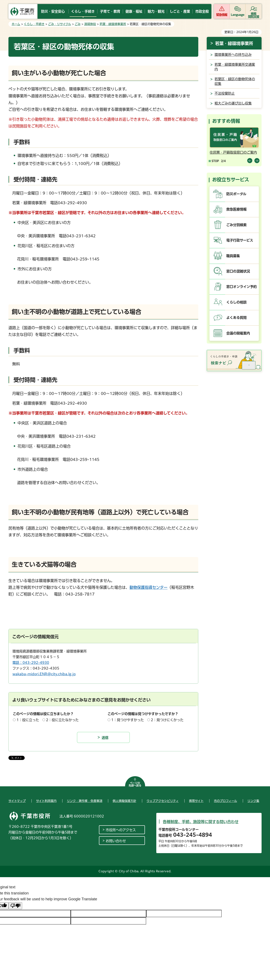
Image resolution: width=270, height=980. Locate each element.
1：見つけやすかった (128, 720)
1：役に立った (28, 720)
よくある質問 (236, 318)
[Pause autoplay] (214, 161)
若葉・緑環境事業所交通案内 (235, 67)
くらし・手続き (34, 24)
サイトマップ (17, 801)
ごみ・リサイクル (60, 24)
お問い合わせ (116, 841)
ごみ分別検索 (236, 225)
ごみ (78, 24)
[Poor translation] (15, 906)
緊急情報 (222, 15)
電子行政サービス (240, 240)
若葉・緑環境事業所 (113, 24)
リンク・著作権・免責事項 (85, 801)
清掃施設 (90, 24)
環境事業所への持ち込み (233, 55)
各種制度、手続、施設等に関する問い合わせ (201, 822)
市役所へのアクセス (121, 830)
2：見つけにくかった (167, 720)
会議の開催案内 (238, 333)
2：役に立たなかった (62, 720)
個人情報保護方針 (124, 801)
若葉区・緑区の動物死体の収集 (235, 81)
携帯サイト (196, 801)
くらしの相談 (236, 302)
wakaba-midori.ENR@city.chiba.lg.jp (44, 674)
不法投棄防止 (225, 93)
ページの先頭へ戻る (135, 784)
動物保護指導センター (148, 587)
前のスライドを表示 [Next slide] (257, 161)
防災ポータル (236, 194)
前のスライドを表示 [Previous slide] (250, 161)
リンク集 (253, 801)
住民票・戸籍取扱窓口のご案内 (233, 152)
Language (238, 15)
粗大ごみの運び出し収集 (233, 103)
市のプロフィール (225, 801)
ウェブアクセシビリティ (163, 801)
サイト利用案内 (46, 801)
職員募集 (233, 256)
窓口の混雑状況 (238, 271)
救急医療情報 (236, 209)
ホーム (16, 24)
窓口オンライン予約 (242, 287)
